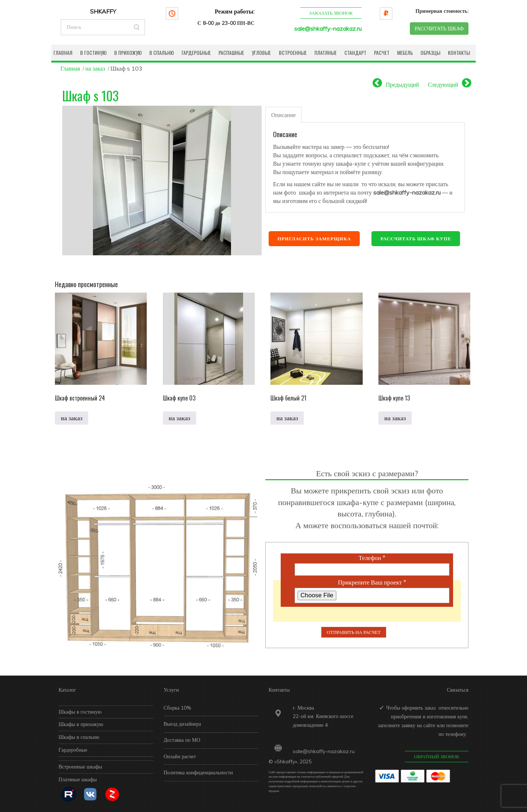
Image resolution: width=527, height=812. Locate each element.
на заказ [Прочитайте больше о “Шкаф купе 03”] (180, 418)
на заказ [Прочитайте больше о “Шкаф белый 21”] (287, 418)
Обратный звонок (437, 756)
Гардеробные (73, 750)
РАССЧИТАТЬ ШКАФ (439, 29)
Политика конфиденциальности (198, 772)
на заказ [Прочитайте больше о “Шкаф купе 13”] (395, 418)
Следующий (443, 84)
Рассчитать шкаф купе (416, 238)
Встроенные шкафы (80, 767)
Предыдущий (402, 84)
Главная (70, 68)
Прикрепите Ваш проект (372, 582)
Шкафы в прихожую (81, 724)
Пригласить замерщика (314, 238)
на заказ (95, 68)
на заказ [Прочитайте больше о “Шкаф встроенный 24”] (72, 418)
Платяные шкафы (78, 779)
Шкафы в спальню (79, 737)
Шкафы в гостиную (80, 712)
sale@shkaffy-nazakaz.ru (328, 29)
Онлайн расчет (180, 756)
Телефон (372, 558)
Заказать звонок (331, 13)
